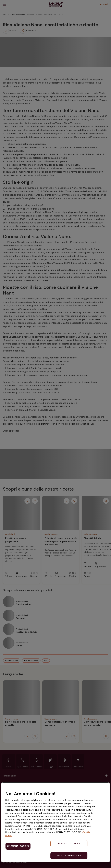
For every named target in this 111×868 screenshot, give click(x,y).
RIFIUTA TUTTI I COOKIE (69, 844)
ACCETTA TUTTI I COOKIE (69, 856)
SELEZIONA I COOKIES (18, 846)
